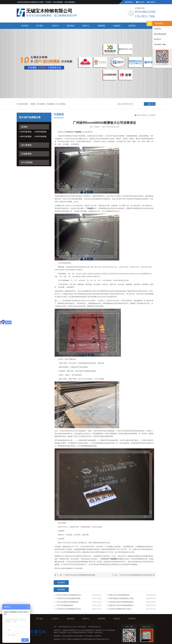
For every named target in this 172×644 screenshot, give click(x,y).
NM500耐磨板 (41, 136)
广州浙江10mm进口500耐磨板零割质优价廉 (79, 575)
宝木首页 (25, 26)
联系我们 (152, 2)
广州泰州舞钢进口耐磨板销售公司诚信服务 (122, 598)
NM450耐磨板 (26, 136)
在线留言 (117, 26)
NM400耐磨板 (41, 132)
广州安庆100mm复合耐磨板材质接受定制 (69, 598)
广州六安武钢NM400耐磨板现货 (67, 602)
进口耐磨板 (41, 104)
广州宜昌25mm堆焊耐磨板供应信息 (68, 609)
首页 (138, 115)
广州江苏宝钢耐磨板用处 (64, 605)
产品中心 (55, 26)
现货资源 (71, 26)
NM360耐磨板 (26, 132)
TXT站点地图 (87, 636)
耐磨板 (33, 104)
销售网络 (101, 26)
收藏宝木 (130, 2)
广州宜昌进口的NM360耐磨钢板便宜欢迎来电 (122, 602)
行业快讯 (152, 115)
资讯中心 (86, 26)
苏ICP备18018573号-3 (101, 639)
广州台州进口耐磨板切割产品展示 (119, 609)
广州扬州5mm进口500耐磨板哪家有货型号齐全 (122, 605)
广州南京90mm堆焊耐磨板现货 (118, 595)
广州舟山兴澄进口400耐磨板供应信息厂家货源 (69, 595)
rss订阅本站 (97, 636)
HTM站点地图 (77, 636)
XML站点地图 (67, 636)
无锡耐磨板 (51, 104)
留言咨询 (141, 2)
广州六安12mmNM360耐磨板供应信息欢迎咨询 (135, 575)
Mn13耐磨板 (61, 104)
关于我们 (40, 26)
